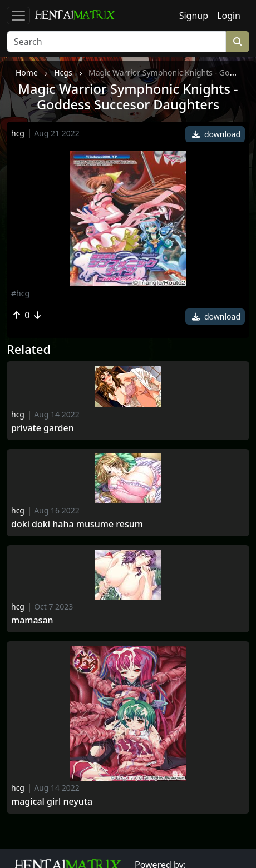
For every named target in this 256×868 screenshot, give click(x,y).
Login (229, 16)
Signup (194, 16)
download (216, 134)
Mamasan (32, 620)
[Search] (116, 42)
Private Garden (43, 428)
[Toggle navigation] (18, 16)
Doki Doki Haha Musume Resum (77, 524)
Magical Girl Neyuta (52, 802)
